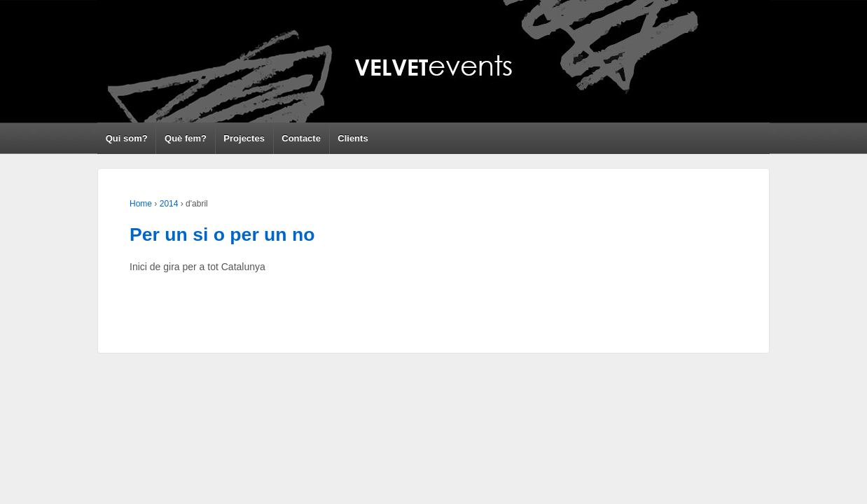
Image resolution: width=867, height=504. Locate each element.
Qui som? (127, 138)
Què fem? (186, 138)
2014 (169, 204)
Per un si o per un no (222, 234)
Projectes (244, 138)
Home (141, 204)
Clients (353, 138)
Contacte (301, 138)
